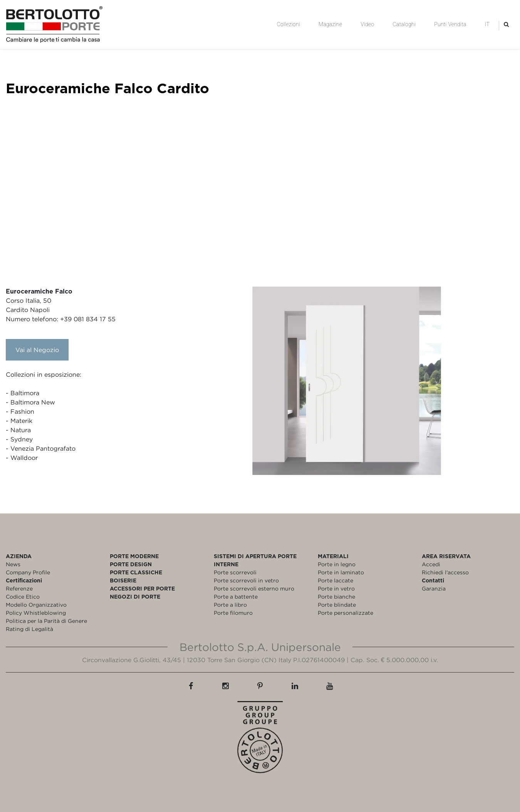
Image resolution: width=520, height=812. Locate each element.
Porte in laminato (341, 572)
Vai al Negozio (37, 350)
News (13, 564)
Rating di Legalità (29, 629)
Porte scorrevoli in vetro (246, 580)
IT (487, 24)
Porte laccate (335, 580)
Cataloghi (404, 24)
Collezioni (289, 24)
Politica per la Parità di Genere (46, 621)
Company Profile (28, 572)
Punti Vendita (450, 24)
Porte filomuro (233, 613)
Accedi (431, 564)
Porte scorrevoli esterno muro (254, 588)
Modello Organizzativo (36, 605)
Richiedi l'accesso (445, 572)
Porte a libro (230, 605)
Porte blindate (337, 605)
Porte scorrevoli (235, 572)
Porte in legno (337, 564)
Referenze (19, 588)
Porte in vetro (336, 588)
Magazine (330, 24)
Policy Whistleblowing (36, 613)
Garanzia (434, 588)
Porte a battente (236, 596)
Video (367, 24)
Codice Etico (23, 596)
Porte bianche (336, 596)
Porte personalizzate (346, 613)
